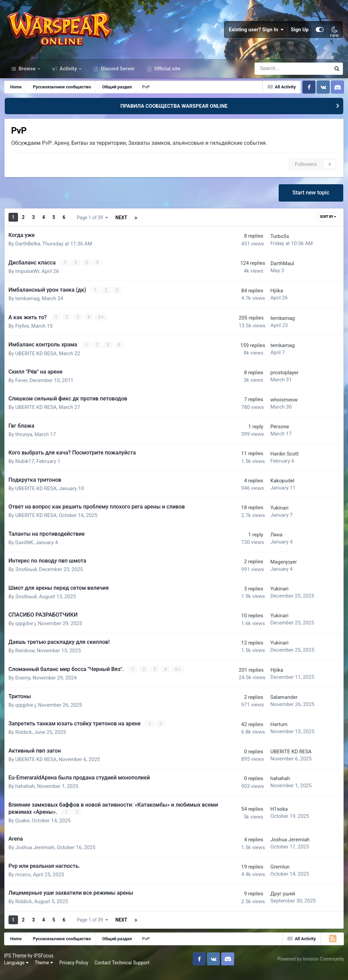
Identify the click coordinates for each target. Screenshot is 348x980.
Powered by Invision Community (310, 966)
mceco (24, 881)
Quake (23, 827)
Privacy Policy (75, 969)
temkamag (29, 307)
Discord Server (117, 78)
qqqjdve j (27, 632)
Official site (167, 78)
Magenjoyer (279, 570)
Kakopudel (278, 488)
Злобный (27, 578)
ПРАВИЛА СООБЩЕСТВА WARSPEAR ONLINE (174, 115)
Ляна (272, 543)
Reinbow (26, 658)
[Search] (273, 78)
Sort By (327, 227)
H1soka (274, 816)
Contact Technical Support (123, 969)
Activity (68, 78)
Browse (27, 78)
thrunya (25, 442)
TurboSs (275, 245)
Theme (45, 969)
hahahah (26, 794)
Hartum (274, 732)
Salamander (279, 705)
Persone (275, 434)
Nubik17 (26, 469)
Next (80, 227)
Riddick (25, 740)
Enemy (24, 686)
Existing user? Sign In (256, 34)
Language (17, 969)
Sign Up (300, 34)
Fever (22, 388)
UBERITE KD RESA (37, 361)
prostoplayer (280, 380)
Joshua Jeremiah (36, 855)
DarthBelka (29, 253)
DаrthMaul (278, 272)
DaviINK (25, 550)
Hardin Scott (280, 462)
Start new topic (310, 202)
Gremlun (275, 874)
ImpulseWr (28, 280)
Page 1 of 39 (124, 227)
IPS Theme (16, 962)
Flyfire (23, 334)
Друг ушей (278, 901)
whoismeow (279, 408)
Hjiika (272, 299)
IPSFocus (45, 962)
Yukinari (275, 516)
